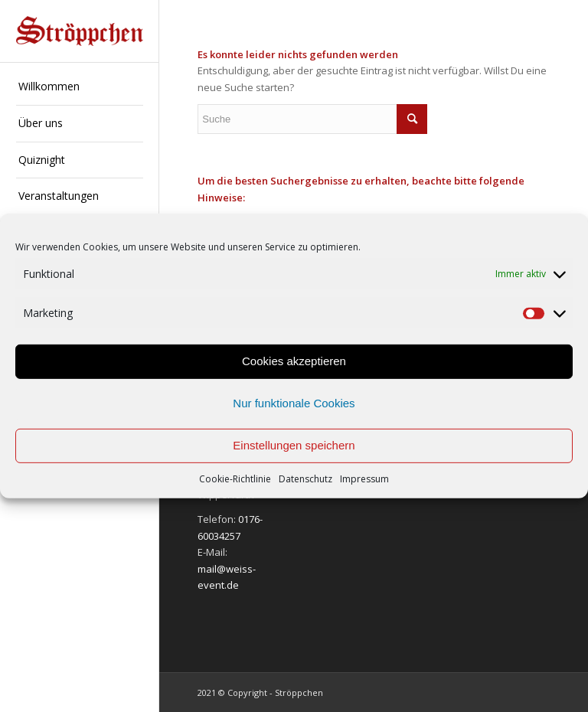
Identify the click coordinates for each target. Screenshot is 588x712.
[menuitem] (80, 87)
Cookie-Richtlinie (235, 479)
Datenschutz (305, 479)
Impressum (364, 479)
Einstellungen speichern (294, 445)
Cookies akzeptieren (294, 361)
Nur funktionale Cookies (294, 403)
